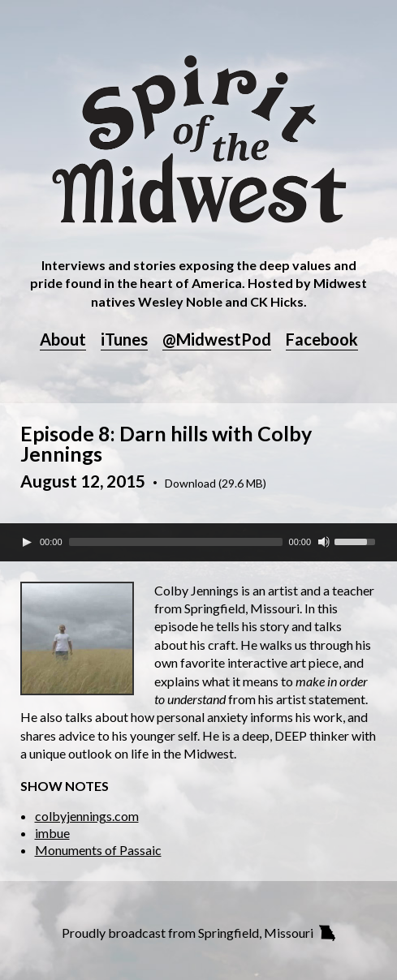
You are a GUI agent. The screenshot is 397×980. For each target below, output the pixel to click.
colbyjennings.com (87, 816)
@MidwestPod (217, 340)
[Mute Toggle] (324, 542)
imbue (52, 833)
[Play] (27, 542)
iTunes (124, 340)
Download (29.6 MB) (216, 484)
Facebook (322, 340)
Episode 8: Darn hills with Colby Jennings (166, 443)
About (63, 340)
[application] (198, 542)
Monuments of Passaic (98, 850)
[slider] (176, 542)
